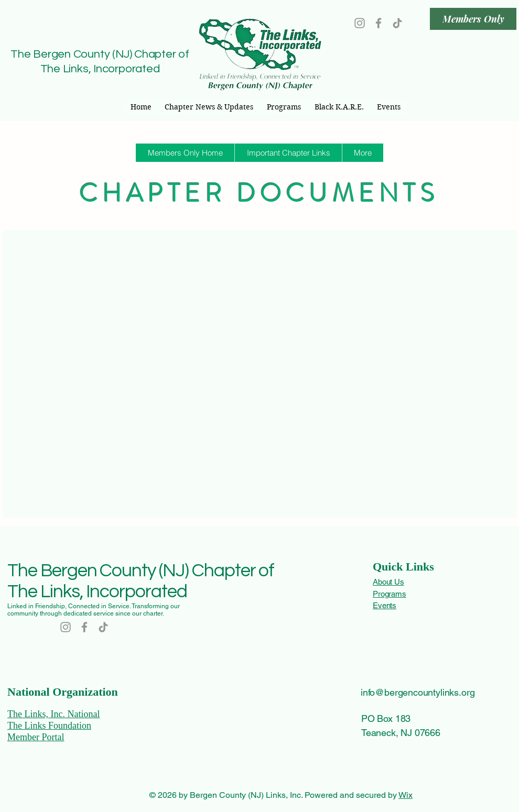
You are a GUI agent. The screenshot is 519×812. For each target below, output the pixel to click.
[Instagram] (360, 23)
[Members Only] (473, 19)
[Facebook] (379, 23)
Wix (406, 795)
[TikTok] (397, 23)
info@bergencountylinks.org (418, 692)
